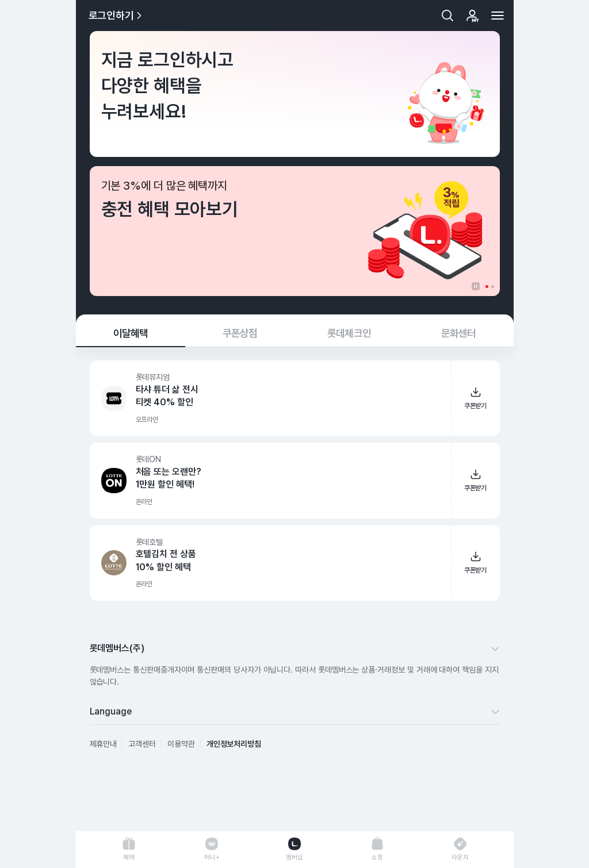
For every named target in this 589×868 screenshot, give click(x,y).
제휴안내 (104, 744)
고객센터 (142, 744)
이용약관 (181, 744)
